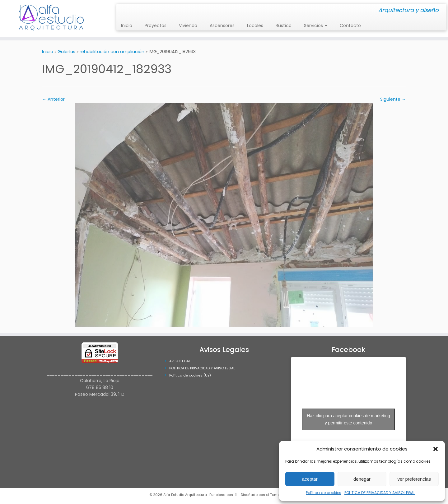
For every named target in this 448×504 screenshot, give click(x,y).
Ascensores (222, 25)
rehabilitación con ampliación (112, 52)
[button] (436, 449)
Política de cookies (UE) (190, 375)
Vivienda (188, 25)
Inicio (127, 25)
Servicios (316, 25)
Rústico (284, 25)
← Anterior (53, 99)
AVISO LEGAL (180, 361)
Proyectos (156, 25)
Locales (255, 25)
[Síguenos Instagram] (123, 11)
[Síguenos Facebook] (127, 11)
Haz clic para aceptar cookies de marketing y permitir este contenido (348, 419)
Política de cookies (324, 493)
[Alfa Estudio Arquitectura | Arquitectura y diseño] (52, 19)
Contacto (350, 25)
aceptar (310, 479)
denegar (362, 479)
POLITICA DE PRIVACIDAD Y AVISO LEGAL (380, 493)
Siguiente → (393, 99)
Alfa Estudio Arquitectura (185, 495)
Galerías (66, 52)
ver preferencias (414, 479)
